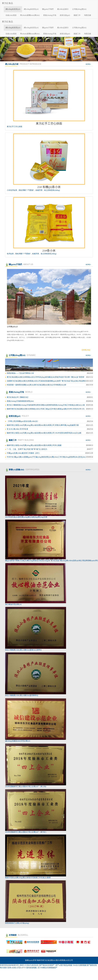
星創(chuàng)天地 (50, 15)
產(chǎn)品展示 (63, 9)
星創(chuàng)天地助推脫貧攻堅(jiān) (20, 401)
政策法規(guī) (65, 15)
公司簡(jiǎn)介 (12, 327)
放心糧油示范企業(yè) (13, 604)
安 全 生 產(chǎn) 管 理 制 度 (17, 429)
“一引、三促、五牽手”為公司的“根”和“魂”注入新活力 (27, 449)
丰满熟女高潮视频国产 (49, 968)
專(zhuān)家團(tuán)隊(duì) (30, 15)
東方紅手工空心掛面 (15, 127)
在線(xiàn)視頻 (11, 15)
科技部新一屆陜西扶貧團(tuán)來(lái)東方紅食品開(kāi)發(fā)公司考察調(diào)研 (37, 385)
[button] (7, 49)
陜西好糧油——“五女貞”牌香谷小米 (20, 373)
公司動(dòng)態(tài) (79, 9)
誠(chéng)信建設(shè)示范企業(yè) (18, 741)
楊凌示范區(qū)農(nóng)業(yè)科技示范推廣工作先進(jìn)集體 (28, 878)
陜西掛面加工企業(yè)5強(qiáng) (17, 923)
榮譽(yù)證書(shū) (22, 470)
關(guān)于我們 (48, 9)
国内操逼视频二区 (33, 968)
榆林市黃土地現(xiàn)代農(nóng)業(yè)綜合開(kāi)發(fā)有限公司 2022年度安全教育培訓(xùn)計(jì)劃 (44, 433)
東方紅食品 (7, 3)
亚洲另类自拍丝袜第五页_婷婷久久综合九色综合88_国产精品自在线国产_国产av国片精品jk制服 (36, 965)
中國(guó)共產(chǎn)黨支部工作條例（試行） (24, 453)
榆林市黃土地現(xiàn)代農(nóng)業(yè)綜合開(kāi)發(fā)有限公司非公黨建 (34, 445)
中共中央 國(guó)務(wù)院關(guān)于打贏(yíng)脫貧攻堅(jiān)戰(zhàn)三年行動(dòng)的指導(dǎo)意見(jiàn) (46, 457)
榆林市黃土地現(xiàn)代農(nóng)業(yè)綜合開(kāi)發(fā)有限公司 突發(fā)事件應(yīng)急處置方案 (43, 425)
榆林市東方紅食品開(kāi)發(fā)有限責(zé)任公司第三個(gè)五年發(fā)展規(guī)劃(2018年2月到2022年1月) (46, 409)
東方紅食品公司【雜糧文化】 (18, 397)
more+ (88, 64)
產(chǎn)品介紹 (23, 64)
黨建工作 (77, 15)
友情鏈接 (17, 935)
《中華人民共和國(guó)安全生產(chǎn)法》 (23, 421)
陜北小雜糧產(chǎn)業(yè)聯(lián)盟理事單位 (22, 695)
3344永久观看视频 (79, 965)
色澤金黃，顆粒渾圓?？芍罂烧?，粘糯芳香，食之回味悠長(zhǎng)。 (32, 254)
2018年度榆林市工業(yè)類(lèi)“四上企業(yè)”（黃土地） (26, 787)
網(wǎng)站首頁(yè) (13, 9)
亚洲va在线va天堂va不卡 (17, 968)
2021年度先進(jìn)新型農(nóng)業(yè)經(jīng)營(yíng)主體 (26, 517)
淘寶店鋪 (88, 15)
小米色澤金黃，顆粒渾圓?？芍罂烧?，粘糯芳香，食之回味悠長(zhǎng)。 (33, 190)
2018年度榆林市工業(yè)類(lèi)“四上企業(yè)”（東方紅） (26, 832)
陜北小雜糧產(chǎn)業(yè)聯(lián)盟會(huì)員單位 (23, 650)
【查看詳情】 (86, 350)
